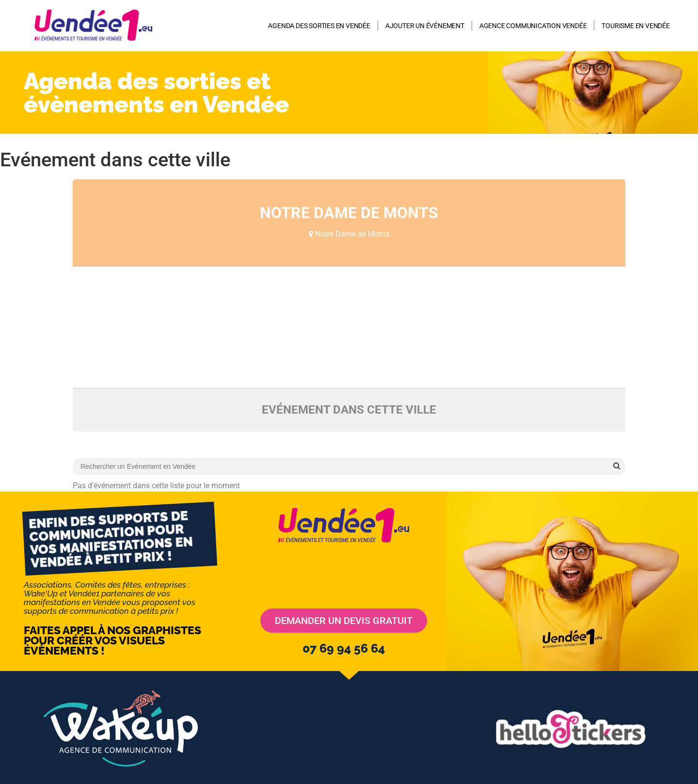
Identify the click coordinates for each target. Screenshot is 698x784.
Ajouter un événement (425, 26)
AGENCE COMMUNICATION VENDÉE (533, 26)
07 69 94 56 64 (344, 648)
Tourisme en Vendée (635, 26)
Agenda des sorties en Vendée (319, 26)
